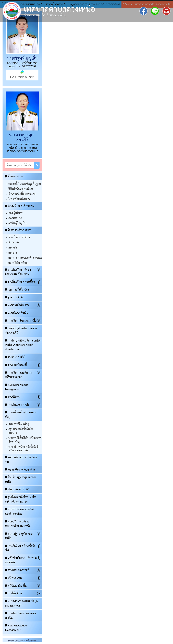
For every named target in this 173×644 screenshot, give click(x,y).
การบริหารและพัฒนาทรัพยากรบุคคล (18, 375)
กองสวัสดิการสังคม (18, 263)
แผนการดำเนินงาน (17, 305)
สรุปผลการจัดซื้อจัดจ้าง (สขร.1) (21, 431)
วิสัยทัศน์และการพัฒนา (21, 189)
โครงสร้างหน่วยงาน (19, 199)
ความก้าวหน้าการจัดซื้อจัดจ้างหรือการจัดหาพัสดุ (24, 448)
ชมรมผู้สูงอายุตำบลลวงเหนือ (19, 536)
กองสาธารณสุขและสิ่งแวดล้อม (25, 258)
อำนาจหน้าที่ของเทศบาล (22, 194)
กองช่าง (13, 252)
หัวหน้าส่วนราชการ (19, 237)
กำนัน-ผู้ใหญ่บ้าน (18, 223)
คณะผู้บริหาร (16, 213)
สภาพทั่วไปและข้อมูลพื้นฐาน (25, 184)
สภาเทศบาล (15, 218)
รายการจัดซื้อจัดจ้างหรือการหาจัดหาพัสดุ (25, 440)
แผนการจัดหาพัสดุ (19, 424)
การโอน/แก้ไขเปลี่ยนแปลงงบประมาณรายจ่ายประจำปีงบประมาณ (21, 345)
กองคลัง (13, 247)
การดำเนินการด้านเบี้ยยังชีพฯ (20, 548)
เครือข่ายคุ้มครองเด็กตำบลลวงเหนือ (21, 560)
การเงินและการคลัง (17, 405)
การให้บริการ (14, 593)
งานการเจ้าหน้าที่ (16, 365)
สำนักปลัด (14, 242)
